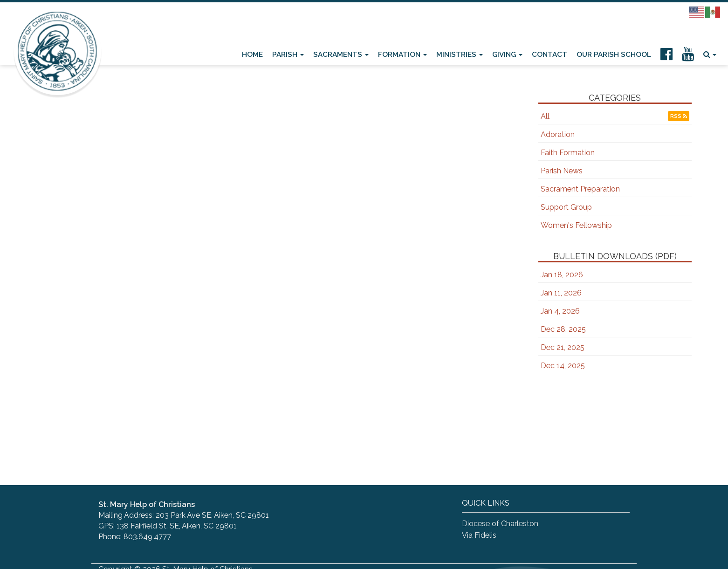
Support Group (566, 207)
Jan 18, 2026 (562, 275)
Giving (507, 55)
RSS (679, 116)
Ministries (460, 55)
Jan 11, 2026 (561, 293)
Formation (402, 55)
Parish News (562, 171)
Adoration (558, 134)
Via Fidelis (479, 535)
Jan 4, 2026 (560, 311)
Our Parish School (614, 55)
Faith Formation (568, 153)
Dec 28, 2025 (563, 329)
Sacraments (341, 55)
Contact (549, 55)
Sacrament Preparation (580, 189)
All (545, 116)
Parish (288, 55)
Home (252, 55)
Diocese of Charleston (500, 524)
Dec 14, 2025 (563, 366)
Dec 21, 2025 (563, 347)
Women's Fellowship (576, 225)
